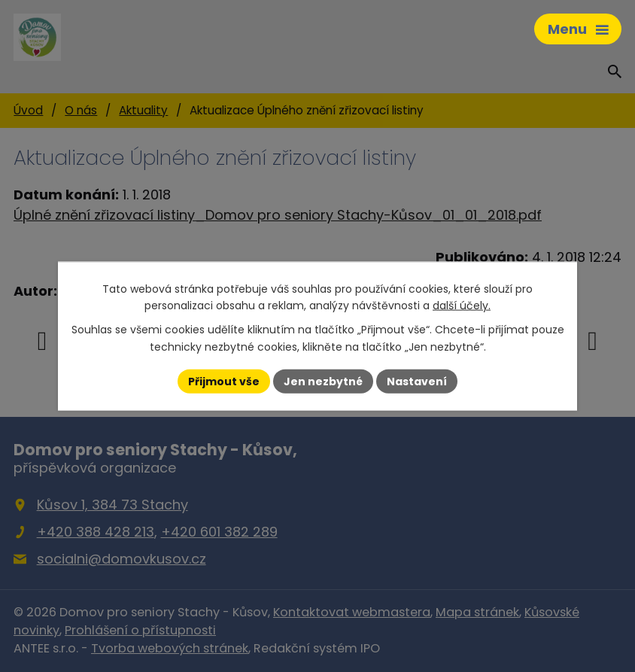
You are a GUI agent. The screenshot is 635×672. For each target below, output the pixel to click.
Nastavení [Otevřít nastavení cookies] (417, 381)
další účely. (462, 306)
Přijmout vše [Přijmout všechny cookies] (224, 381)
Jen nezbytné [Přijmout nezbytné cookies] (323, 381)
